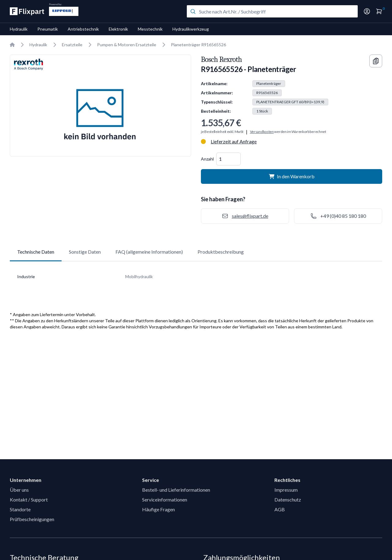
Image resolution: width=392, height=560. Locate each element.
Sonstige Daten (85, 252)
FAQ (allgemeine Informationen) (149, 252)
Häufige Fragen (158, 509)
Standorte (20, 509)
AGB (280, 509)
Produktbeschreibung (221, 252)
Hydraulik (19, 29)
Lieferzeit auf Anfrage (234, 141)
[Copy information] (376, 61)
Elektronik (118, 29)
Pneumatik (48, 29)
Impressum (286, 490)
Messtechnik (150, 29)
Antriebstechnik (83, 29)
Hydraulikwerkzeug (191, 29)
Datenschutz (288, 499)
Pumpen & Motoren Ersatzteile (127, 45)
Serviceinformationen (165, 499)
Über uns (19, 490)
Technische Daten (36, 252)
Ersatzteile (72, 45)
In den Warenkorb (292, 176)
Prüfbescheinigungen (32, 519)
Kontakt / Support (29, 499)
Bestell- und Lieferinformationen (176, 490)
